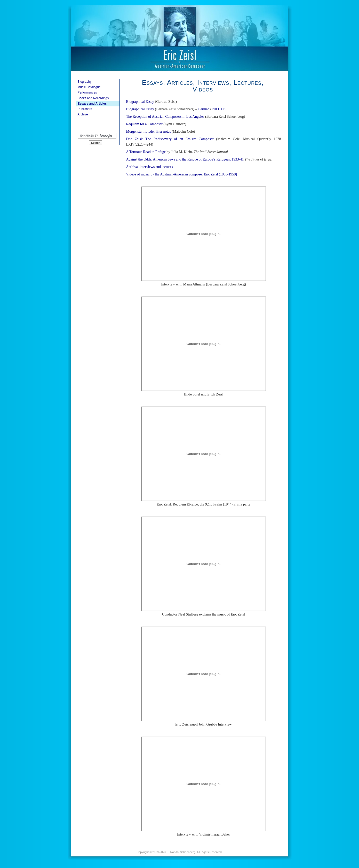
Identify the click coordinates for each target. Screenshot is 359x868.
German (204, 109)
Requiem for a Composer (144, 124)
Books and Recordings (93, 98)
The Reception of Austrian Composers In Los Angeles (165, 117)
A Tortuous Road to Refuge (146, 152)
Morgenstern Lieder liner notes (149, 132)
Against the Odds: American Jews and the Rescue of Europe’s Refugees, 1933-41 (185, 159)
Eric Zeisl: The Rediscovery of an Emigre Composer (170, 139)
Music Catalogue (89, 87)
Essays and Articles (92, 104)
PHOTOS (219, 109)
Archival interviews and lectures (150, 167)
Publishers (85, 109)
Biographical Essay (140, 102)
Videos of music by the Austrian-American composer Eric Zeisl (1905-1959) (182, 174)
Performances (87, 92)
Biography (85, 82)
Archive (83, 114)
